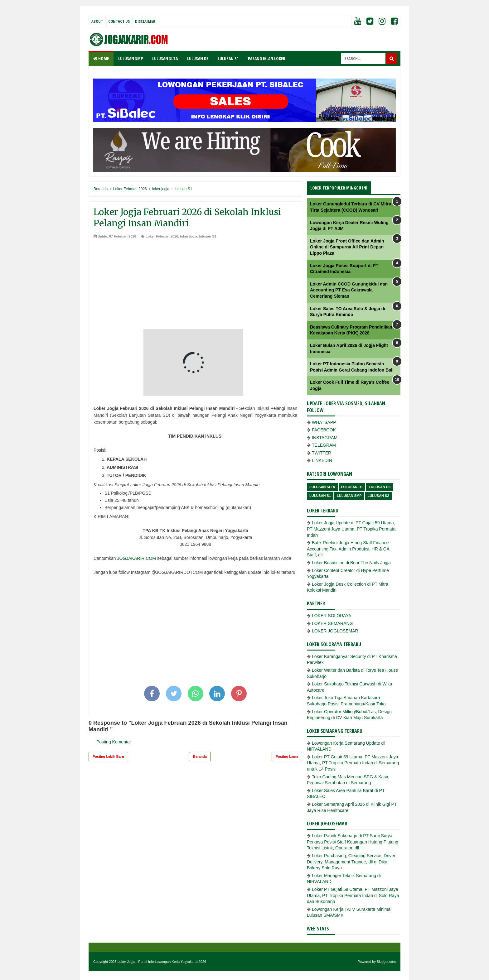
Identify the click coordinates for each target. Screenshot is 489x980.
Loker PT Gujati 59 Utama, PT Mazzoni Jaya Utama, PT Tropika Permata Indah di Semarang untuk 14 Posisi (353, 763)
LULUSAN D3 (198, 58)
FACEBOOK (324, 430)
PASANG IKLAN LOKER (267, 58)
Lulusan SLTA (322, 487)
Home (101, 58)
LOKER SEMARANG (332, 623)
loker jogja (189, 236)
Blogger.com (386, 962)
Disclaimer (145, 21)
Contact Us (119, 21)
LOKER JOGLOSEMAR (335, 631)
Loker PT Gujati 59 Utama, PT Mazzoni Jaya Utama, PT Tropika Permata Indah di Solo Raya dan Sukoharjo (353, 895)
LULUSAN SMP (131, 58)
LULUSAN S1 (228, 58)
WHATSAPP (324, 422)
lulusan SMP (349, 496)
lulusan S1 (208, 236)
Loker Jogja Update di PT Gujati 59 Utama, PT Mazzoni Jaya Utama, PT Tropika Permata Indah (351, 529)
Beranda (200, 757)
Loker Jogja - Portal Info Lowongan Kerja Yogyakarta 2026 (162, 962)
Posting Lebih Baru (108, 757)
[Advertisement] (195, 286)
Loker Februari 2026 (162, 236)
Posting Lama (287, 757)
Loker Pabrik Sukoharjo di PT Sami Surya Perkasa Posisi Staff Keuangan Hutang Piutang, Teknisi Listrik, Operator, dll (353, 842)
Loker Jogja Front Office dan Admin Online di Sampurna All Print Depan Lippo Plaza (347, 247)
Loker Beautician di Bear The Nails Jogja (351, 563)
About (97, 21)
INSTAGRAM (325, 438)
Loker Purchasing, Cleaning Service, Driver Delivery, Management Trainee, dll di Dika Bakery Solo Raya (351, 862)
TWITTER (322, 453)
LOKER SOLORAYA (332, 616)
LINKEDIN (322, 460)
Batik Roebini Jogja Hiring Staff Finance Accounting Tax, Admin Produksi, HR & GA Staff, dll (348, 549)
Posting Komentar (114, 742)
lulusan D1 (352, 487)
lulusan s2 (378, 496)
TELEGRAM (324, 445)
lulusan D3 (380, 487)
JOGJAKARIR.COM (136, 558)
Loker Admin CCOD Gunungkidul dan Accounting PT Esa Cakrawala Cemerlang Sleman (349, 290)
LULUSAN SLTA (165, 58)
